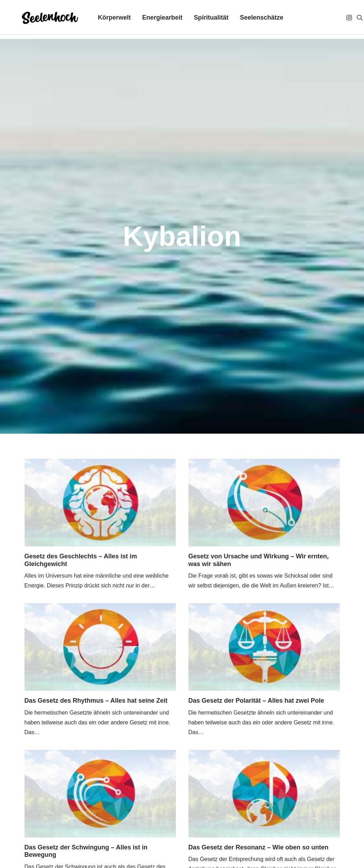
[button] (343, 20)
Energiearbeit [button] (156, 20)
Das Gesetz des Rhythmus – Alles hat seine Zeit (96, 393)
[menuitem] (108, 20)
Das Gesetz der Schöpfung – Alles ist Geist (253, 686)
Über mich (137, 838)
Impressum (26, 838)
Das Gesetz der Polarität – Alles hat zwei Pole (256, 393)
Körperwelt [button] (108, 20)
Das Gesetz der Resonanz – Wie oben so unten (259, 540)
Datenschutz (67, 838)
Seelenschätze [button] (255, 20)
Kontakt (103, 838)
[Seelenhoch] (41, 20)
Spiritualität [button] (204, 20)
